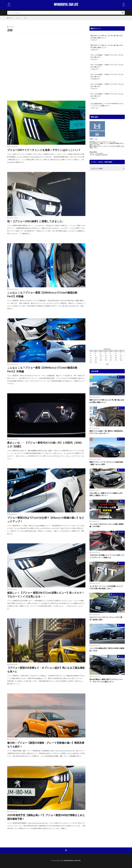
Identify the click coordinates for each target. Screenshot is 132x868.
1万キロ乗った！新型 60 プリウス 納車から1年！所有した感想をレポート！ (107, 494)
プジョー (18, 18)
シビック (122, 625)
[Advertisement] (46, 49)
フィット (122, 563)
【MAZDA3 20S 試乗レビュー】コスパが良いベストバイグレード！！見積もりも (107, 556)
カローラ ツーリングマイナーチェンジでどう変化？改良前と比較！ (106, 618)
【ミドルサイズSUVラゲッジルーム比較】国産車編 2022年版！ (107, 525)
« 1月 (107, 364)
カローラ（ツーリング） (118, 594)
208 (25, 18)
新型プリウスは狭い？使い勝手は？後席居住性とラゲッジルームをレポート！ (107, 432)
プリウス (122, 377)
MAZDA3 (122, 532)
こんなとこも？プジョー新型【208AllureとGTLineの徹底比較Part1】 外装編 (42, 369)
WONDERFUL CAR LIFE (66, 5)
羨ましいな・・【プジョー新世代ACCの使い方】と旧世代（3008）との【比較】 (45, 444)
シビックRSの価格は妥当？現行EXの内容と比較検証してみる (107, 649)
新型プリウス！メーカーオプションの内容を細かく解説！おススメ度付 (107, 463)
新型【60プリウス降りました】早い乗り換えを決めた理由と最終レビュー (107, 37)
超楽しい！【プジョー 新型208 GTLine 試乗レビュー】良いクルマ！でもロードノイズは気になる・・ (46, 594)
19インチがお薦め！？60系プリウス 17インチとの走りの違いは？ (107, 56)
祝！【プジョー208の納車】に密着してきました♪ (35, 221)
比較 (123, 501)
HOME (11, 18)
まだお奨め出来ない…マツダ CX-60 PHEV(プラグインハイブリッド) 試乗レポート (107, 105)
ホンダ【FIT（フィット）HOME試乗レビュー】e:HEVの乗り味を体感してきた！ (106, 587)
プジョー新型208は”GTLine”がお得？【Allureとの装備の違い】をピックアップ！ (46, 519)
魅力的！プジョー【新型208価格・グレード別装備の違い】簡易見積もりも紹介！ (46, 745)
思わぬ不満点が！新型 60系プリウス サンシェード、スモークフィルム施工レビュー (106, 680)
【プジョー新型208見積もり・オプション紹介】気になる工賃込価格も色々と (46, 670)
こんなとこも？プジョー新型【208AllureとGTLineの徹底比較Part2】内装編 (42, 294)
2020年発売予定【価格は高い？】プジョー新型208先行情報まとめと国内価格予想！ (46, 817)
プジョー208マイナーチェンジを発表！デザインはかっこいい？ (44, 150)
